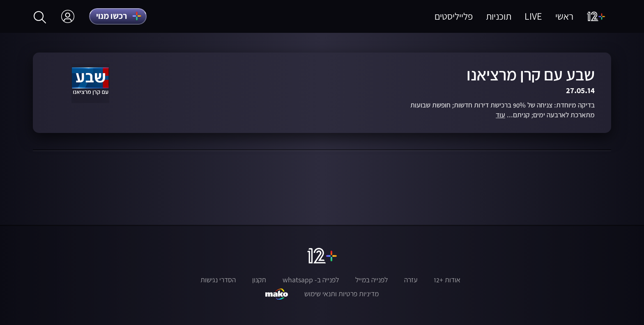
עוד (500, 115)
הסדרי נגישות (218, 280)
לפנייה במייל (371, 280)
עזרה (411, 280)
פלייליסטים (454, 16)
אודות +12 (447, 280)
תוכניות (499, 16)
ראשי (564, 16)
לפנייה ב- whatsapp (311, 280)
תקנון (259, 280)
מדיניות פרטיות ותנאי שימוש (342, 294)
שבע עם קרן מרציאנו (531, 74)
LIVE (533, 16)
